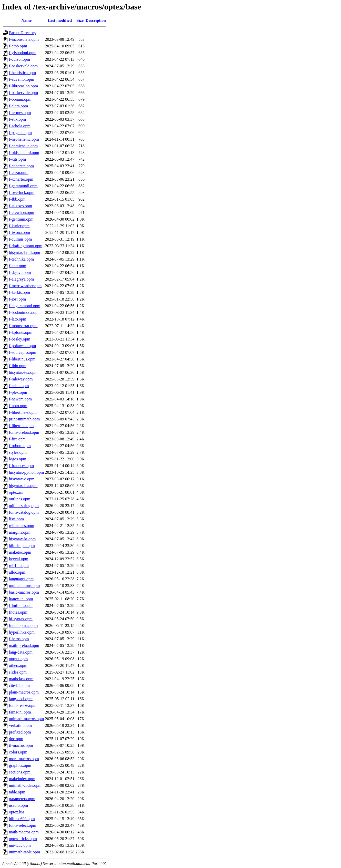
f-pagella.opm (20, 133)
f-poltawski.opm (22, 346)
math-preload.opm (24, 645)
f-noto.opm (18, 406)
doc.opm (16, 739)
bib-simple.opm (22, 546)
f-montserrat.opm (23, 326)
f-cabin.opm (19, 386)
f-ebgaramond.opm (25, 306)
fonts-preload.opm (24, 432)
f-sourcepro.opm (23, 352)
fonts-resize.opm (23, 705)
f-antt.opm (18, 266)
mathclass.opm (21, 679)
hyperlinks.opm (22, 632)
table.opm (17, 792)
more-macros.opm (24, 759)
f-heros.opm (19, 639)
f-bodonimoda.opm (25, 312)
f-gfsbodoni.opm (23, 53)
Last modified (60, 20)
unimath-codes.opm (25, 785)
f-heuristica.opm (22, 73)
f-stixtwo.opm (20, 206)
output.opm (18, 659)
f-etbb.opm (18, 46)
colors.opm (18, 752)
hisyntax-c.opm (22, 479)
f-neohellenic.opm (24, 139)
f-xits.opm (17, 159)
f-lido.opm (18, 366)
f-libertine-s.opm (23, 412)
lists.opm (16, 519)
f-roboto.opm (20, 446)
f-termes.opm (20, 113)
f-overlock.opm (22, 193)
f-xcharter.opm (21, 179)
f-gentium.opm (21, 219)
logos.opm (18, 459)
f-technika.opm (21, 259)
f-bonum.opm (20, 99)
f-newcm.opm (20, 399)
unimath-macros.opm (26, 719)
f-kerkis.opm (19, 292)
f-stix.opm (17, 119)
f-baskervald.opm (23, 66)
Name (26, 20)
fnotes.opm (18, 612)
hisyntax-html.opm (24, 252)
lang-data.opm (21, 652)
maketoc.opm (20, 552)
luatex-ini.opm (21, 599)
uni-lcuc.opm (20, 845)
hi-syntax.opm (21, 619)
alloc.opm (17, 572)
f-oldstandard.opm (24, 153)
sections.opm (20, 772)
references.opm (22, 526)
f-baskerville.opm (23, 93)
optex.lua (17, 812)
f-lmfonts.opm (21, 606)
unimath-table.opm (24, 852)
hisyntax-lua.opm (23, 486)
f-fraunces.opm (21, 466)
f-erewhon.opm (22, 213)
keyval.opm (19, 559)
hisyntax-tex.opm (23, 372)
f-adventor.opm (22, 79)
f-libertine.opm (21, 426)
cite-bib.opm (19, 685)
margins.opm (20, 532)
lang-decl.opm (21, 699)
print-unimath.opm (24, 419)
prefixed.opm (20, 732)
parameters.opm (22, 799)
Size (80, 20)
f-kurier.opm (19, 226)
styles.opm (18, 452)
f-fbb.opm (17, 199)
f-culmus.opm (20, 239)
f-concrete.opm (21, 166)
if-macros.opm (21, 745)
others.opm (18, 665)
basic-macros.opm (24, 592)
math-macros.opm (24, 832)
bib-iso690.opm (22, 819)
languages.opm (21, 579)
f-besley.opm (20, 339)
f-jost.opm (17, 299)
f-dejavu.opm (20, 272)
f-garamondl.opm (23, 186)
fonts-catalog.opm (24, 512)
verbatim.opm (20, 725)
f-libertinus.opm (22, 359)
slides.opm (18, 672)
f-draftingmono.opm (26, 246)
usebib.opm (18, 805)
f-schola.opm (20, 126)
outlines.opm (20, 499)
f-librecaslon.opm (23, 86)
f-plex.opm (18, 392)
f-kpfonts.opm (21, 332)
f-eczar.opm (19, 173)
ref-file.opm (19, 566)
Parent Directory (23, 33)
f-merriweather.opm (25, 286)
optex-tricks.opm (23, 839)
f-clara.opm (18, 106)
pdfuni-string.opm (24, 506)
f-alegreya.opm (21, 279)
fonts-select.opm (23, 825)
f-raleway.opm (21, 379)
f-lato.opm (18, 319)
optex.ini (16, 492)
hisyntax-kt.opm (22, 539)
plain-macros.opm (24, 692)
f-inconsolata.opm (24, 39)
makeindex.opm (22, 779)
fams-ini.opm (20, 712)
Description (96, 20)
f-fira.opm (17, 439)
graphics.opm (20, 765)
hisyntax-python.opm (26, 472)
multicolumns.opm (24, 586)
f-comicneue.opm (23, 146)
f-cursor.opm (19, 59)
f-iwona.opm (19, 232)
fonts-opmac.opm (23, 626)
